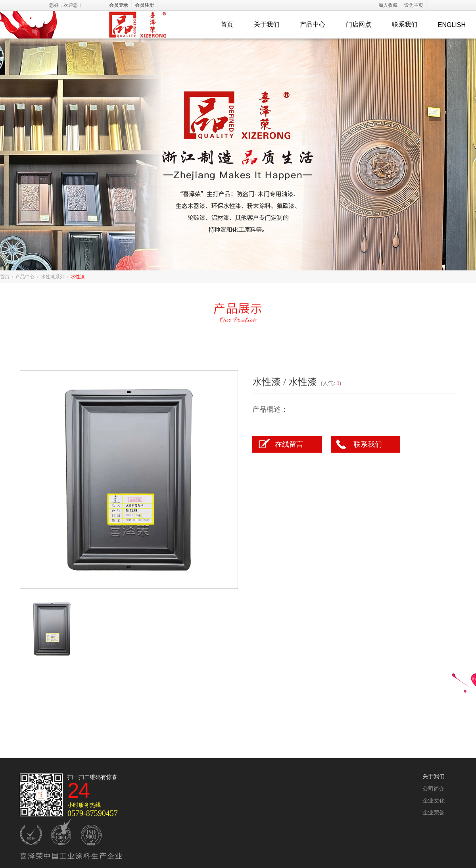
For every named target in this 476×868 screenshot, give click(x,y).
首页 (227, 24)
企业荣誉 (434, 813)
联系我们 (405, 24)
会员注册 (144, 5)
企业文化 (434, 801)
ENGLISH (452, 25)
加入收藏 (388, 5)
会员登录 (119, 5)
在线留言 (289, 444)
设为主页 (414, 5)
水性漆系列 (53, 277)
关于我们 (267, 24)
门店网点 (359, 24)
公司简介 (434, 789)
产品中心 (313, 24)
